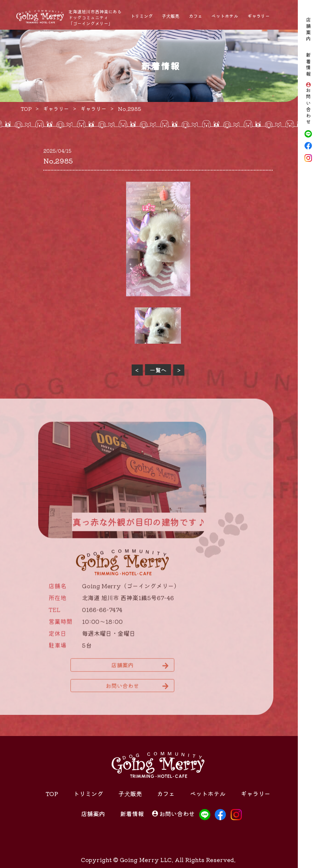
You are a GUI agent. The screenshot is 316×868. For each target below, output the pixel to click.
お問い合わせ (308, 107)
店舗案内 (308, 30)
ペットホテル (225, 16)
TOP (52, 793)
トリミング (142, 16)
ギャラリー (259, 16)
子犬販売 (171, 16)
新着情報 (308, 65)
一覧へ (158, 370)
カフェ (195, 16)
